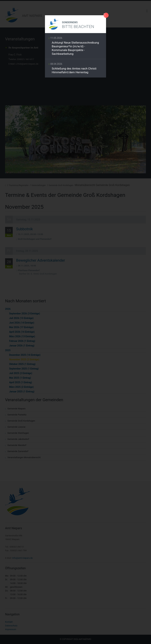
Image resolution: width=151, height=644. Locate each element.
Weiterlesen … (75, 47)
